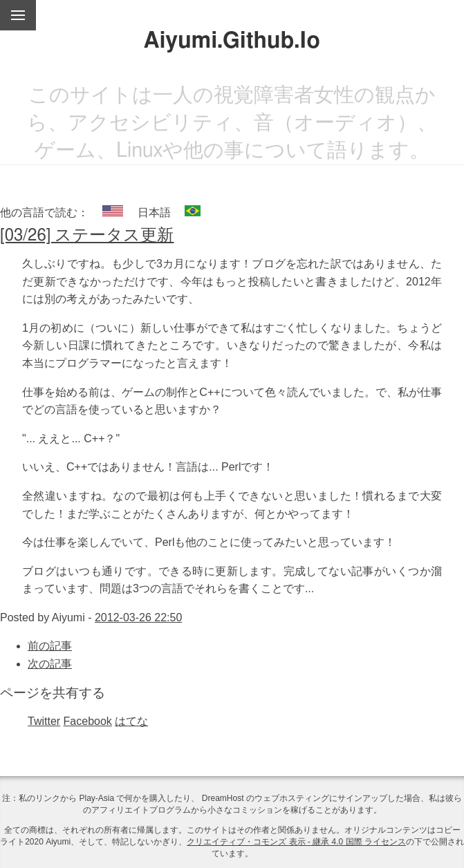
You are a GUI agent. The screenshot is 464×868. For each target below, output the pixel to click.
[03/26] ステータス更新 (87, 236)
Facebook (88, 721)
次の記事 (50, 664)
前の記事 (50, 646)
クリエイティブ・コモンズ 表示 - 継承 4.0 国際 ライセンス (296, 842)
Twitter (44, 721)
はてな (131, 721)
